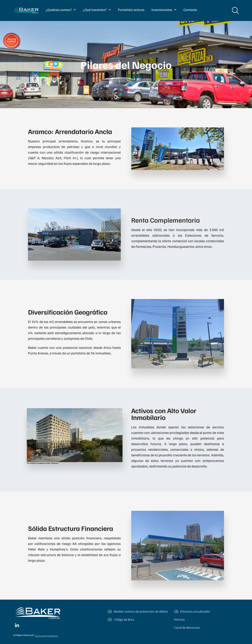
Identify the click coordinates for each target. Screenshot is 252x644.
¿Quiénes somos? (61, 10)
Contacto (190, 10)
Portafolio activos (131, 10)
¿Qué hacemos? (97, 10)
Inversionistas (164, 10)
